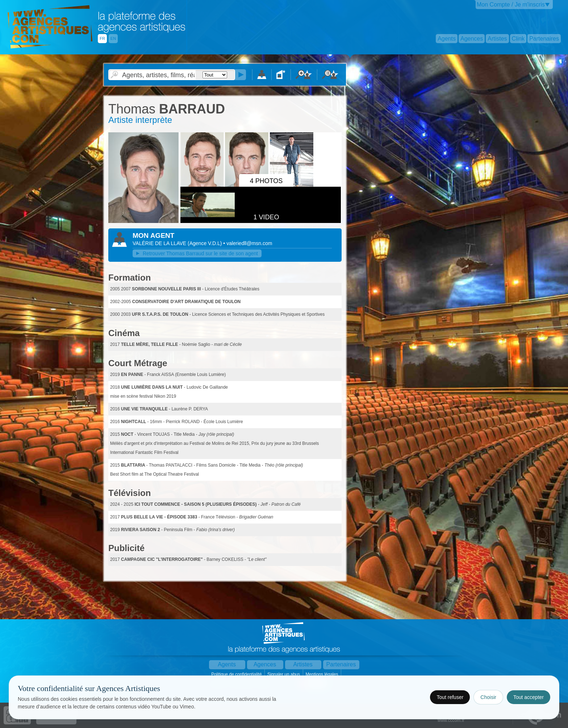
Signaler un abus (284, 674)
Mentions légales (322, 674)
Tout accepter (529, 697)
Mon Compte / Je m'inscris (511, 5)
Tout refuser (450, 697)
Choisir (488, 697)
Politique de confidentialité (237, 674)
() (205, 243)
